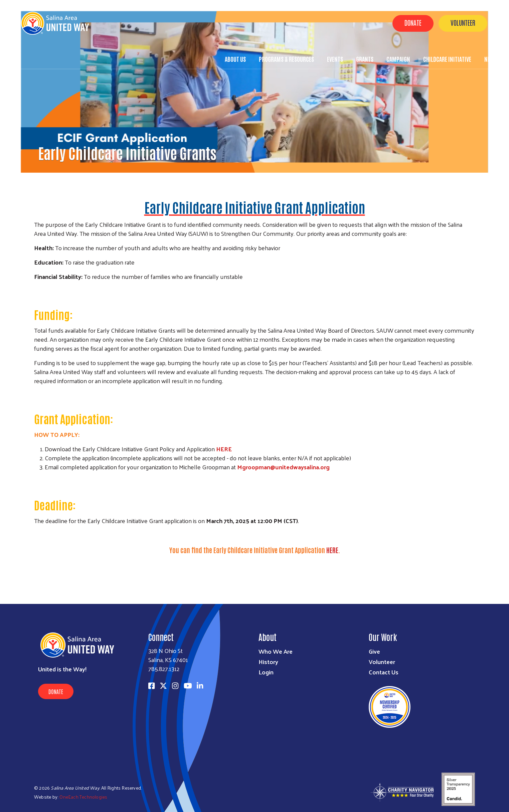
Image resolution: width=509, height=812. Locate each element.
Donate (413, 22)
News (490, 59)
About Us (235, 59)
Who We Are (276, 651)
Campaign (398, 59)
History (268, 662)
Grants (365, 59)
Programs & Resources (286, 59)
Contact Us (384, 672)
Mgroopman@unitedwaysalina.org (283, 467)
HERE (224, 449)
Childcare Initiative (447, 59)
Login (266, 672)
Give (374, 651)
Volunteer (463, 22)
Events (335, 59)
